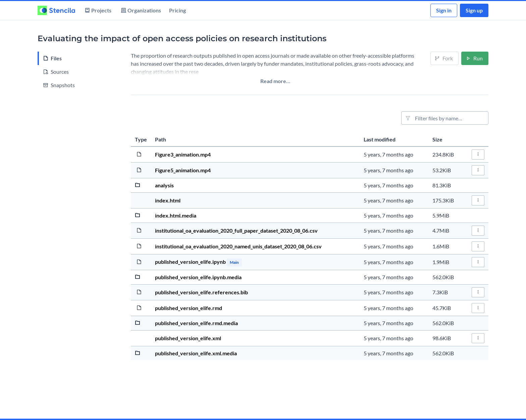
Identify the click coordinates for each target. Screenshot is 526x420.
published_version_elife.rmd (189, 308)
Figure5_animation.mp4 (183, 170)
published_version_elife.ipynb (191, 262)
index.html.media (176, 215)
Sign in (444, 10)
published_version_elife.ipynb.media (198, 277)
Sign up (474, 10)
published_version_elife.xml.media (196, 353)
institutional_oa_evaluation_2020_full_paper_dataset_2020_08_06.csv (236, 230)
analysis (164, 185)
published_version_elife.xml (188, 338)
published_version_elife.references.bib (201, 292)
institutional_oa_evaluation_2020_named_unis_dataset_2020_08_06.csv (238, 246)
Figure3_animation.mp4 (183, 154)
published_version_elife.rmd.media (196, 323)
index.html (168, 200)
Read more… (275, 81)
